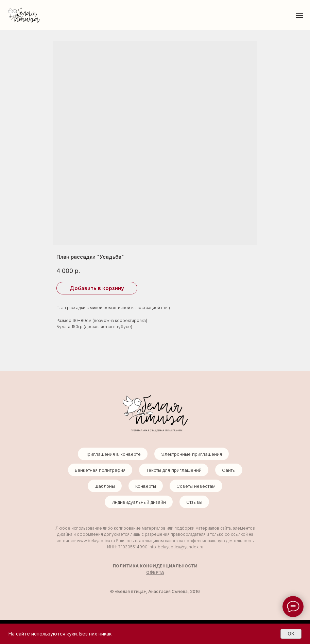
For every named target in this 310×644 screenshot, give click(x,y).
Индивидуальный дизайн (139, 502)
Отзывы (194, 502)
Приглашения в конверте (113, 454)
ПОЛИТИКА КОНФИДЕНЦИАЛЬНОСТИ (155, 566)
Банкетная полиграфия (100, 470)
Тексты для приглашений (174, 470)
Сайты (229, 470)
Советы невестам (196, 486)
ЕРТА (159, 572)
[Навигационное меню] (299, 15)
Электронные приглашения (192, 454)
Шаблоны (105, 486)
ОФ (150, 572)
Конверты (146, 486)
